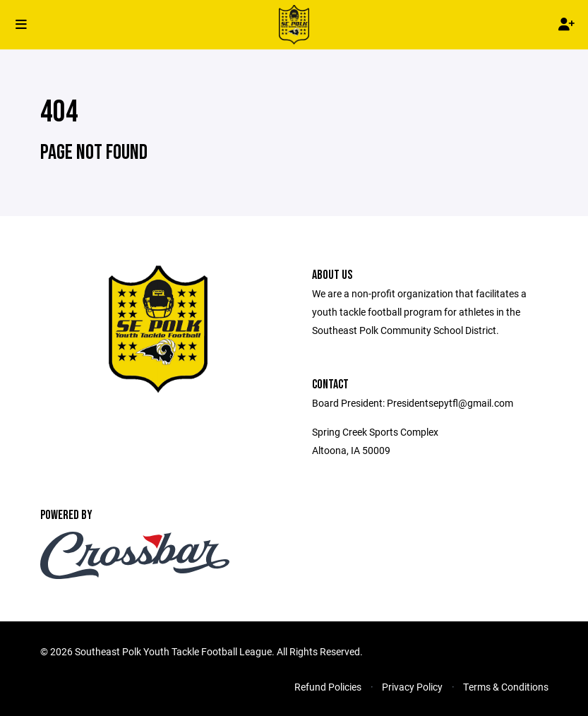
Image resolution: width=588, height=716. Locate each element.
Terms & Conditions (506, 687)
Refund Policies (328, 687)
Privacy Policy (412, 687)
